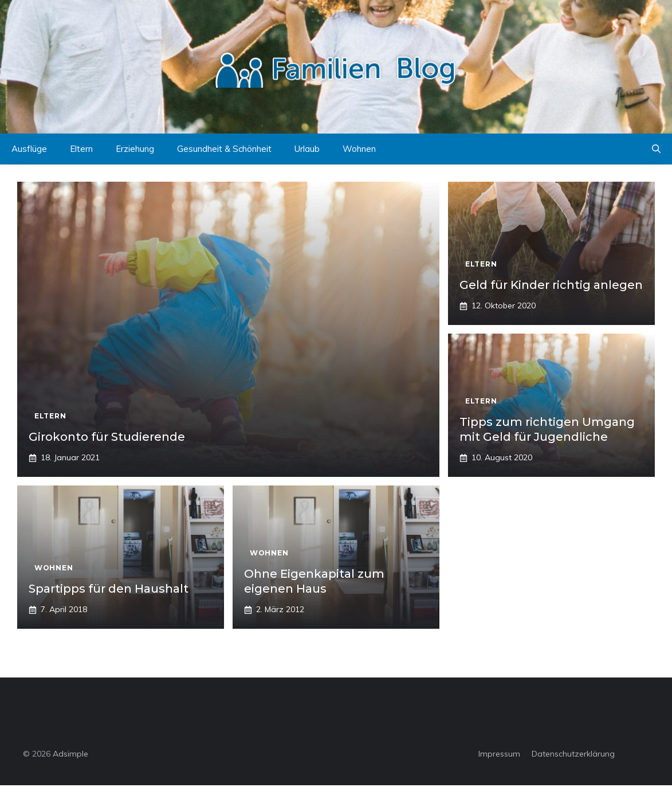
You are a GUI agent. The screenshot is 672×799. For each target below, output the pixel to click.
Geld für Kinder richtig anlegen (551, 285)
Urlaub (307, 149)
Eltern (81, 149)
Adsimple (70, 754)
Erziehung (135, 149)
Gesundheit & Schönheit (224, 149)
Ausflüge (29, 149)
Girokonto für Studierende (107, 437)
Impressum (499, 754)
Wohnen (359, 149)
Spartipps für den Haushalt (109, 589)
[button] (656, 149)
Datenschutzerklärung (573, 754)
